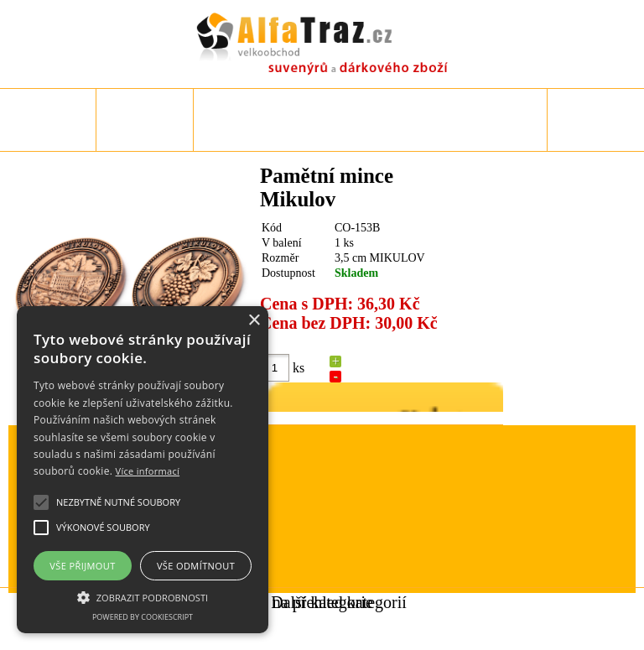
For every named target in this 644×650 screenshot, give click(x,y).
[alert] (143, 470)
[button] (143, 596)
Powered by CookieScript (143, 617)
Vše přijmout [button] (82, 566)
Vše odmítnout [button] (196, 566)
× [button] (254, 321)
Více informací (148, 471)
